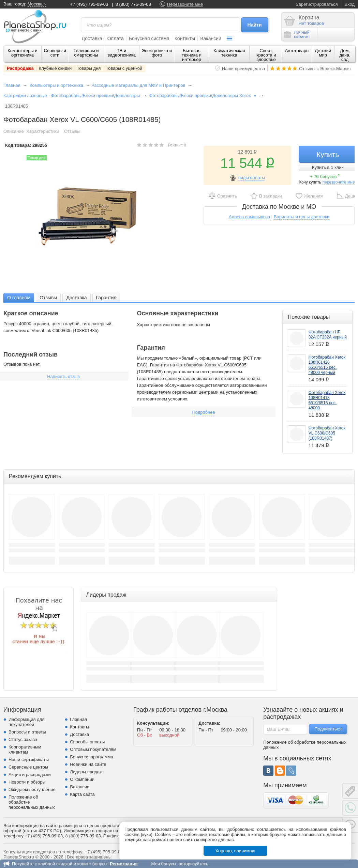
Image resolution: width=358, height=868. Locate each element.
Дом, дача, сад (345, 55)
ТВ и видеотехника (122, 53)
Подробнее (203, 412)
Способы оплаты (87, 742)
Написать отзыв (63, 376)
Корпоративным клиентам (25, 749)
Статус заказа (23, 739)
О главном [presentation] (19, 298)
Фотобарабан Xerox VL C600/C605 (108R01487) (327, 433)
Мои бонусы (163, 864)
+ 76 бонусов (325, 177)
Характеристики (43, 131)
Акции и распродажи (30, 775)
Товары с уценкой (124, 68)
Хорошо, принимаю (235, 851)
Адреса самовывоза (249, 217)
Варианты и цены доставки (302, 217)
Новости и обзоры (27, 782)
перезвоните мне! (339, 182)
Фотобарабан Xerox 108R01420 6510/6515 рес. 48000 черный (327, 365)
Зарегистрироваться (317, 4)
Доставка (92, 38)
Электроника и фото (157, 53)
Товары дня (89, 68)
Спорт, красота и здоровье (266, 55)
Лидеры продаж (86, 772)
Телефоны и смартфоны (86, 53)
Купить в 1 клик (328, 167)
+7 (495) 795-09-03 (89, 4)
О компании (82, 779)
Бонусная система (149, 38)
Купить (328, 154)
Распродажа (20, 68)
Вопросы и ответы (27, 732)
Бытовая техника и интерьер (192, 55)
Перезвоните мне (185, 4)
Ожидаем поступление (32, 790)
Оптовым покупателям (93, 749)
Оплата (116, 38)
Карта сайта (82, 794)
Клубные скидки (55, 68)
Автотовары (297, 51)
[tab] (19, 297)
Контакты (185, 38)
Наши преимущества (244, 69)
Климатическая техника (229, 53)
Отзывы (72, 131)
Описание (14, 131)
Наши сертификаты (29, 760)
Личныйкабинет (297, 34)
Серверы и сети (55, 53)
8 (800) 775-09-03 (133, 4)
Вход (350, 4)
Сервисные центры (28, 767)
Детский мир (323, 53)
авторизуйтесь (193, 864)
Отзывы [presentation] (48, 298)
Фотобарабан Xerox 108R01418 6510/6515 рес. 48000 (327, 400)
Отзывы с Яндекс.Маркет (325, 69)
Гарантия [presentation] (106, 298)
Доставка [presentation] (76, 298)
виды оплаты (252, 178)
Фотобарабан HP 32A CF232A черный (328, 335)
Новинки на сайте (88, 764)
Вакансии (211, 38)
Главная (12, 85)
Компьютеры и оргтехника (23, 53)
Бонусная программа (92, 757)
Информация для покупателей (26, 722)
